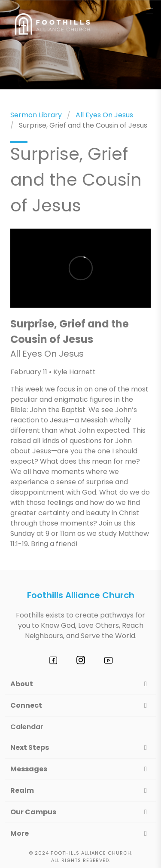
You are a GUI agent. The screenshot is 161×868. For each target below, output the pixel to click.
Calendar (27, 727)
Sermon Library (36, 115)
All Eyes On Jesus (104, 115)
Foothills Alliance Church (81, 595)
